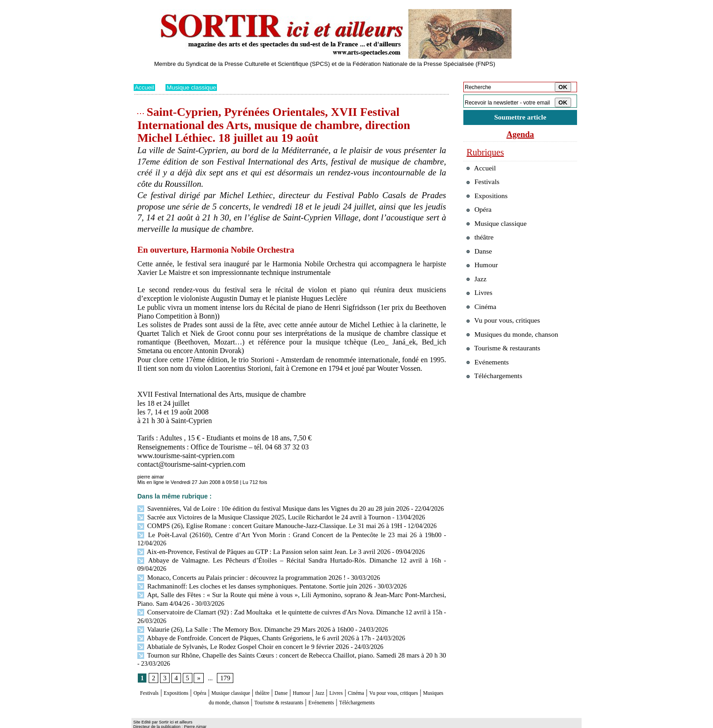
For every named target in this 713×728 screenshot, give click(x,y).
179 (224, 656)
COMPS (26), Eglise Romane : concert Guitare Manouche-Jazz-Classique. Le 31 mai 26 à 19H (264, 525)
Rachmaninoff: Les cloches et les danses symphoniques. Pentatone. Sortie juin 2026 (250, 566)
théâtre (301, 671)
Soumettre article (520, 118)
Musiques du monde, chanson (265, 680)
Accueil (145, 87)
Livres (395, 671)
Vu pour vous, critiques (507, 340)
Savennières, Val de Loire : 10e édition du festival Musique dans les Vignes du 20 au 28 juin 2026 (267, 508)
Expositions (186, 671)
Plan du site (146, 722)
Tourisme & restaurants (347, 680)
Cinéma (421, 671)
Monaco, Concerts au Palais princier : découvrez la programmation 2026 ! (236, 558)
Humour (351, 671)
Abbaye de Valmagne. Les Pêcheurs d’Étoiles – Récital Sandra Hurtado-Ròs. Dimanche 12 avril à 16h (272, 550)
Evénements (404, 680)
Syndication (185, 722)
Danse (324, 671)
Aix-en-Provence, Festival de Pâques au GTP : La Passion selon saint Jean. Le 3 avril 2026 (258, 541)
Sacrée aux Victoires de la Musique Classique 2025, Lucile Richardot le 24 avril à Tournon (258, 516)
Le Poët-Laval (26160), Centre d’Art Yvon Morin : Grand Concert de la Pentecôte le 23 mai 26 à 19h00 (274, 533)
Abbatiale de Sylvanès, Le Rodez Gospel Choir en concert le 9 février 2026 (238, 625)
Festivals (151, 671)
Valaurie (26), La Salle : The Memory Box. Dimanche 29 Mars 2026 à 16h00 (240, 608)
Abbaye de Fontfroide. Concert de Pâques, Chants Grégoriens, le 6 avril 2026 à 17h (249, 616)
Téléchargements (292, 688)
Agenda (520, 135)
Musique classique (194, 87)
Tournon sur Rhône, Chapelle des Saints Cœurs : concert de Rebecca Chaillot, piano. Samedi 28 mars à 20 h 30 (290, 633)
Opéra (218, 671)
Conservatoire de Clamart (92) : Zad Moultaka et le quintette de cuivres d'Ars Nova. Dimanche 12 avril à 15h (289, 591)
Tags (250, 722)
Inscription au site (221, 722)
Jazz (374, 671)
